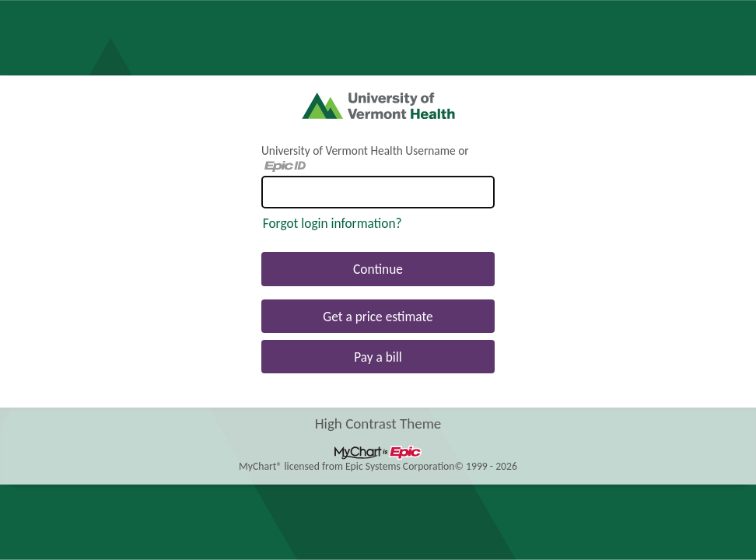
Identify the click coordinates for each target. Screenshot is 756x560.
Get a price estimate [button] (378, 317)
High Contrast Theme (378, 423)
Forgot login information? (332, 223)
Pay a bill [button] (378, 357)
